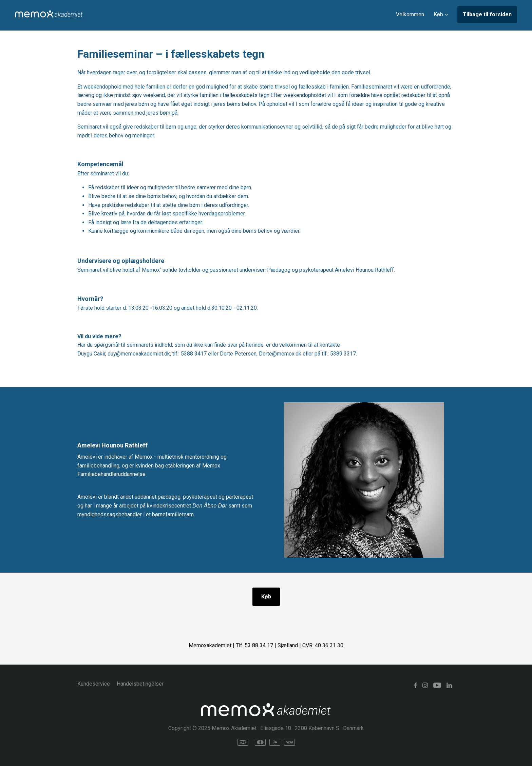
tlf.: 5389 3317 (339, 354)
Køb (266, 597)
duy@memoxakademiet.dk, (139, 354)
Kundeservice (94, 684)
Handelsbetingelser (140, 684)
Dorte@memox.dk (280, 354)
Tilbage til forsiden (487, 14)
